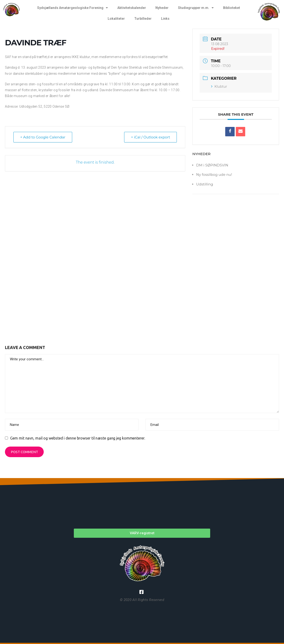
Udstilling (205, 184)
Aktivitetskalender (132, 8)
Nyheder (162, 8)
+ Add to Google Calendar (43, 137)
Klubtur (219, 86)
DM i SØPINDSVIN (212, 165)
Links (165, 19)
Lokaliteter (116, 19)
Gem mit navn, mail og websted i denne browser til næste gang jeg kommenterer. (77, 438)
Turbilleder (143, 19)
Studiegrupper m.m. (196, 8)
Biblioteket (232, 8)
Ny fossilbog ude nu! (214, 175)
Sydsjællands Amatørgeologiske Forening (73, 8)
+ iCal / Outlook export (150, 137)
